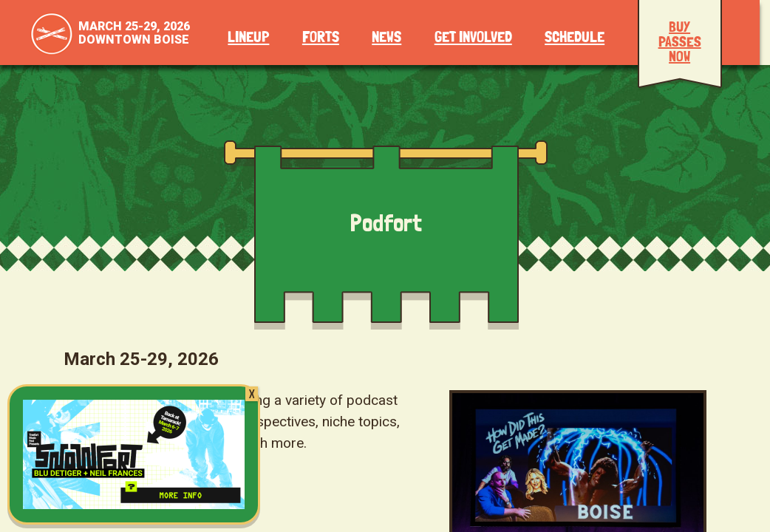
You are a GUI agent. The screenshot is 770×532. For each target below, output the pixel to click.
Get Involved (473, 37)
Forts (321, 37)
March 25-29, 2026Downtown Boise (134, 33)
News (386, 37)
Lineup (248, 37)
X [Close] (252, 394)
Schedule (575, 37)
